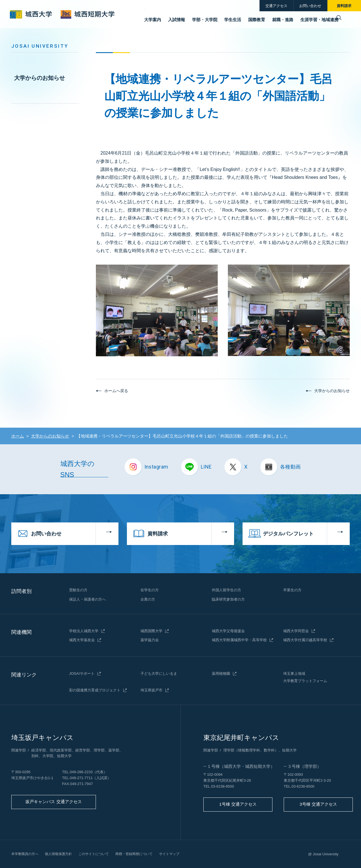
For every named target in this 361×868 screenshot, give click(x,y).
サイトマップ (180, 854)
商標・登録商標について (143, 854)
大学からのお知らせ (39, 78)
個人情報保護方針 (62, 854)
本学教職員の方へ (26, 854)
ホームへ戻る (116, 391)
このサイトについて (99, 854)
